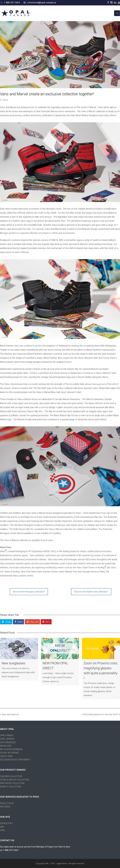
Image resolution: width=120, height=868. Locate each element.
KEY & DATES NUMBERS (11, 749)
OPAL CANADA (7, 739)
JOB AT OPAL (6, 756)
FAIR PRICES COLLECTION (12, 783)
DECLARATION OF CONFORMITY (15, 760)
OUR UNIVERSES (8, 742)
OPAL (3, 830)
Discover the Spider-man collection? (91, 592)
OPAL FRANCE (7, 735)
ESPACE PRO (6, 823)
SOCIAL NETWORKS (9, 753)
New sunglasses (13, 663)
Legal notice (62, 863)
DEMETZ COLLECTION (10, 787)
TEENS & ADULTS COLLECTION (14, 780)
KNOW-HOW (6, 746)
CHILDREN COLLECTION (11, 776)
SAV (2, 827)
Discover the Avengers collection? (29, 592)
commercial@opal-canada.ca (42, 3)
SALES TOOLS (7, 803)
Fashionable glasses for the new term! (101, 714)
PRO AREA (5, 807)
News (5, 100)
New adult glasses (10, 714)
